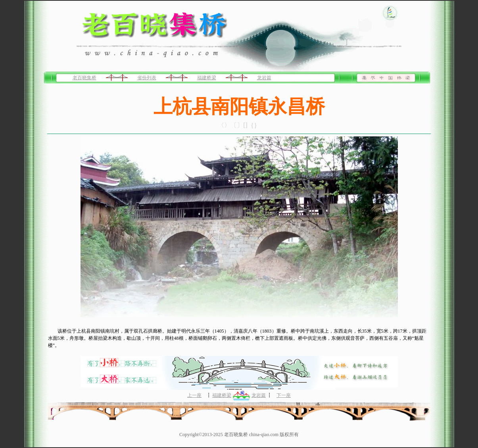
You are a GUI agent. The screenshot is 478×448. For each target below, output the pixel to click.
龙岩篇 (264, 78)
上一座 (194, 395)
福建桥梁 (207, 78)
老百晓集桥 (84, 78)
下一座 (284, 395)
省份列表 (147, 78)
